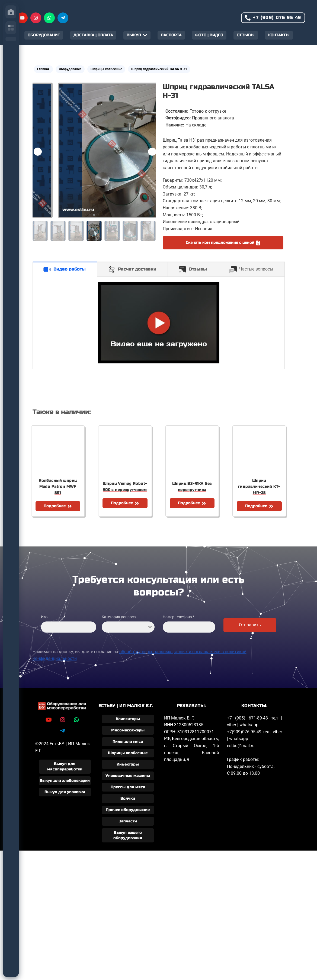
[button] (152, 152)
